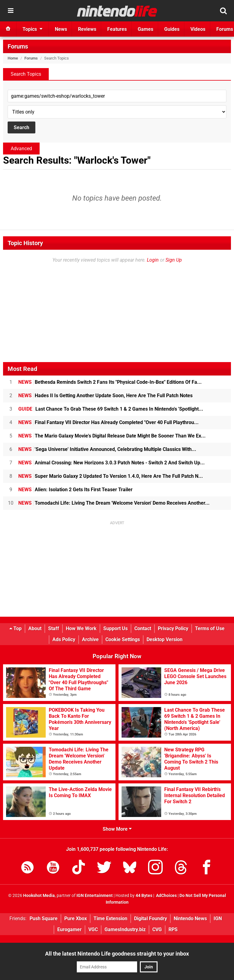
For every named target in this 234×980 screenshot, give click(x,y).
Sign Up (174, 260)
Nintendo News (190, 918)
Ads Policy (64, 639)
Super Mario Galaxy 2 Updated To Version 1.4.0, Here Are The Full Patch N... (111, 476)
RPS (173, 929)
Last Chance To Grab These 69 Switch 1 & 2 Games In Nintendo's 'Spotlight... (111, 409)
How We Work (81, 628)
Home (13, 58)
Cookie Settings (123, 639)
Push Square (44, 918)
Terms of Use (210, 628)
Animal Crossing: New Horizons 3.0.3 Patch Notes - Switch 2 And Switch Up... (112, 463)
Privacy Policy (173, 628)
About (35, 628)
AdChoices (166, 896)
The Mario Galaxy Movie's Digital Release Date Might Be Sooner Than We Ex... (112, 436)
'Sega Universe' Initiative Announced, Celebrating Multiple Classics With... (107, 449)
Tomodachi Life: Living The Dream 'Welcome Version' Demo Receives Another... (114, 503)
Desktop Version (165, 639)
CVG (157, 929)
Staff (54, 628)
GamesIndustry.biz (125, 929)
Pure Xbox (76, 918)
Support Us (115, 628)
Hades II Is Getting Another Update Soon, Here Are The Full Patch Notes (105, 396)
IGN (218, 918)
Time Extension (110, 918)
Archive (90, 639)
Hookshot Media (39, 896)
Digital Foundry (151, 918)
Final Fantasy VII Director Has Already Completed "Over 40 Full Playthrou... (108, 422)
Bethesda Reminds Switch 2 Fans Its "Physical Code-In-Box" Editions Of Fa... (110, 382)
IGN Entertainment (95, 896)
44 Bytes (144, 896)
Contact (143, 628)
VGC (93, 929)
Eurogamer (69, 929)
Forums (18, 46)
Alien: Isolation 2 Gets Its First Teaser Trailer (75, 490)
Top (16, 628)
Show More (117, 829)
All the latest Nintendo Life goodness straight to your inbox (117, 954)
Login (153, 260)
